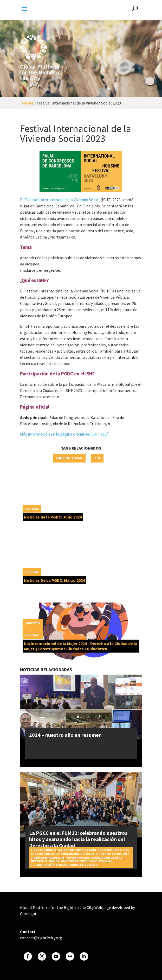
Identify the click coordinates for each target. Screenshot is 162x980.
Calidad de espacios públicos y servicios (89, 850)
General (32, 509)
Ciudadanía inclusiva (78, 854)
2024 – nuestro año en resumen (65, 735)
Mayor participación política (84, 861)
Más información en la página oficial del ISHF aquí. (64, 434)
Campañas (33, 623)
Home (28, 103)
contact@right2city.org (41, 938)
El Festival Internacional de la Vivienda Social (60, 200)
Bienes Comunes (43, 850)
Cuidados (103, 854)
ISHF (97, 458)
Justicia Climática (45, 861)
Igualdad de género (107, 857)
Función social (69, 458)
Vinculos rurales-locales (77, 865)
